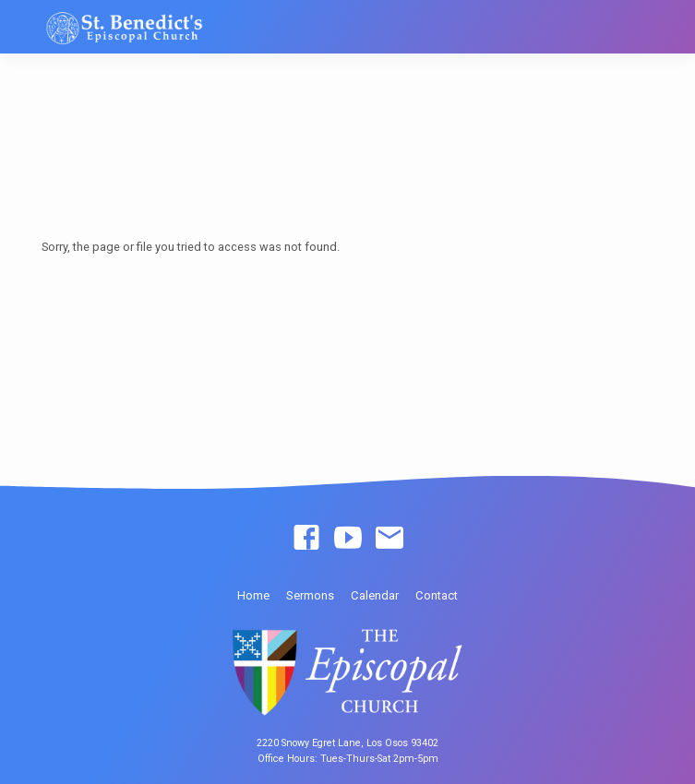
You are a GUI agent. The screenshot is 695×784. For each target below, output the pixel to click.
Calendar (375, 595)
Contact (437, 595)
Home (253, 595)
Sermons (310, 595)
